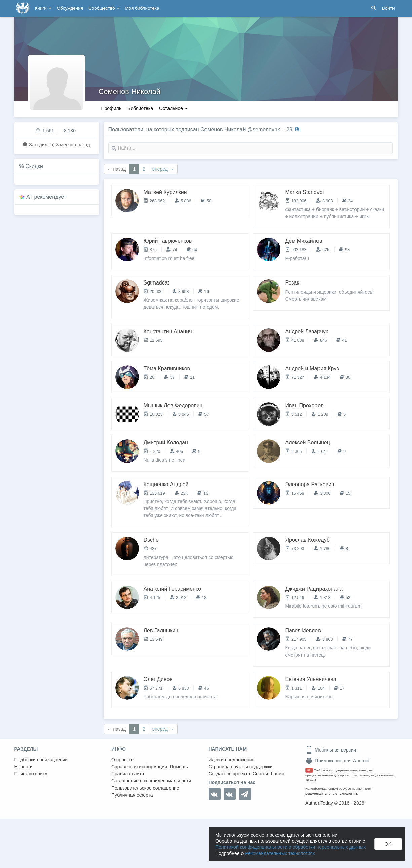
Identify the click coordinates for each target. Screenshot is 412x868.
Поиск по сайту (31, 774)
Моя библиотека (142, 8)
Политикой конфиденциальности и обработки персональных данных (290, 847)
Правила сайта (128, 774)
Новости (24, 767)
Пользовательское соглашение (145, 788)
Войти (388, 8)
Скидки (34, 166)
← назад (117, 169)
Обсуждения (70, 8)
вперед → (163, 169)
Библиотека (140, 108)
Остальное (173, 108)
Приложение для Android (337, 761)
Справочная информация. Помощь (150, 767)
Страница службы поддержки (241, 767)
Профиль (111, 108)
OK (388, 844)
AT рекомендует (46, 197)
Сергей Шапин (268, 774)
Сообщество (104, 8)
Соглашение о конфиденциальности (151, 781)
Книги (43, 8)
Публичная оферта (132, 795)
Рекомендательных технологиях (280, 853)
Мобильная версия (331, 750)
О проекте (122, 760)
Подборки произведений (41, 760)
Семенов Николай (130, 91)
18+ (309, 770)
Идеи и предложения (232, 760)
